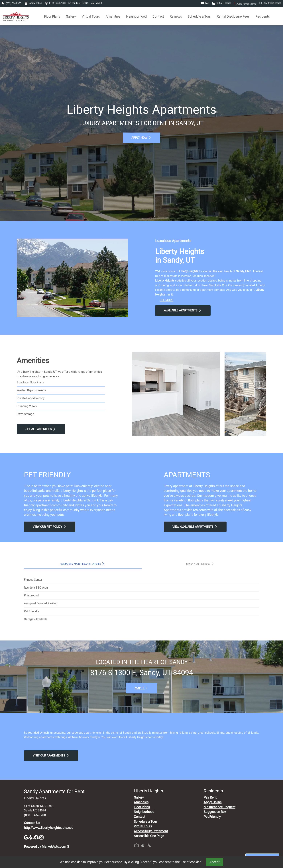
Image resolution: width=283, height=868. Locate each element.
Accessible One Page (149, 836)
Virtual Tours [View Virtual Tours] (91, 16)
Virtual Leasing (222, 3)
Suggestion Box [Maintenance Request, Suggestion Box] (215, 812)
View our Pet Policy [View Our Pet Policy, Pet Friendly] (50, 527)
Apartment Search (270, 3)
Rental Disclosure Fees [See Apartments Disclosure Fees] (233, 16)
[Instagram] (41, 837)
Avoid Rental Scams (245, 4)
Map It (97, 3)
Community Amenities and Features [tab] (83, 564)
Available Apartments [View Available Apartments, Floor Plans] (183, 310)
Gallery (71, 16)
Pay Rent (210, 797)
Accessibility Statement (151, 831)
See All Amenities (41, 429)
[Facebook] (37, 837)
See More (166, 300)
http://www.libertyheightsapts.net (48, 828)
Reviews (176, 16)
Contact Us (32, 823)
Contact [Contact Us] (158, 16)
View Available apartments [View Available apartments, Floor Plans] (195, 527)
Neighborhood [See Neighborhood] (136, 16)
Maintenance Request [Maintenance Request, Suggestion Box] (220, 807)
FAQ (205, 3)
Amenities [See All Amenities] (113, 16)
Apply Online (33, 3)
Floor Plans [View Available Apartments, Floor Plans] (52, 16)
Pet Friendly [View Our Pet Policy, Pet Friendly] (212, 817)
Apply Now (141, 138)
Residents (263, 16)
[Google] (27, 837)
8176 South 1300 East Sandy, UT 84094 (67, 3)
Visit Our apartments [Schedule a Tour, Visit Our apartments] (51, 755)
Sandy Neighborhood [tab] (200, 564)
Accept (215, 862)
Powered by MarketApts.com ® (47, 847)
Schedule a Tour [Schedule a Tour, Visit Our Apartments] (199, 16)
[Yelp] (32, 837)
